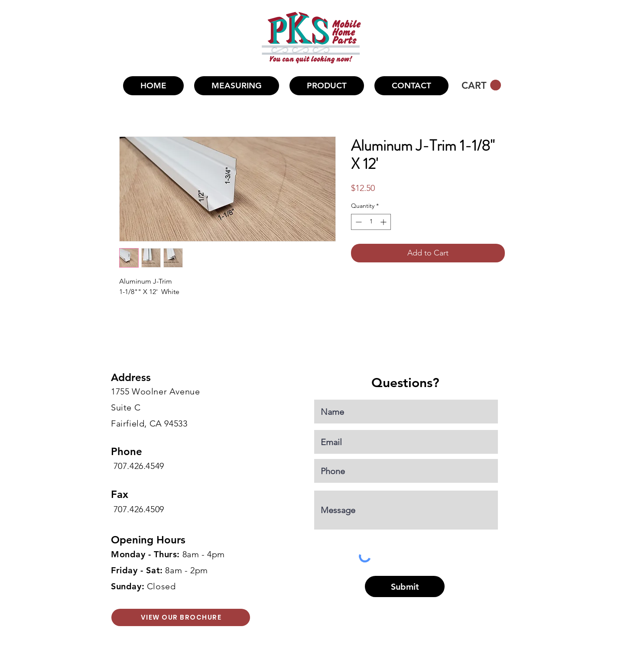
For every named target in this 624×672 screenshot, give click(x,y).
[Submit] (405, 586)
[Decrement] (358, 222)
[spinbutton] (371, 222)
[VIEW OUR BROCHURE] (181, 617)
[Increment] (384, 222)
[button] (327, 86)
